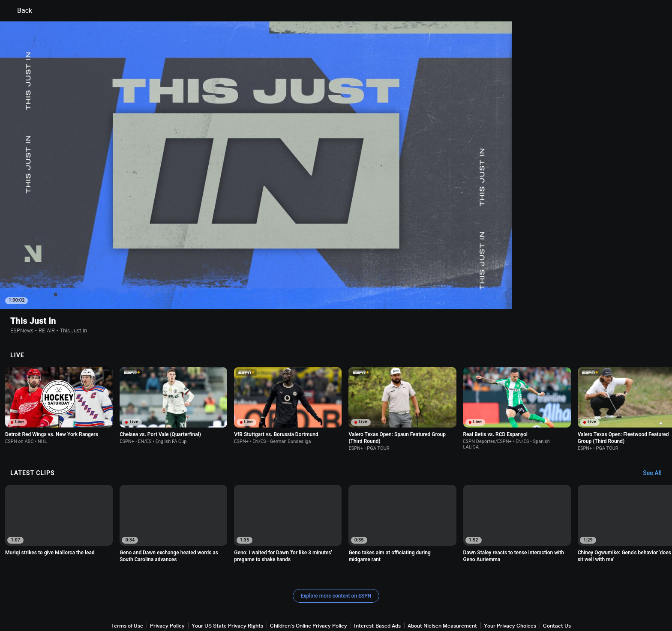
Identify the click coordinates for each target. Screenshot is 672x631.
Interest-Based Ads (377, 591)
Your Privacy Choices (510, 591)
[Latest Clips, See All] (656, 438)
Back (19, 11)
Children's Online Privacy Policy (309, 591)
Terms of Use (127, 591)
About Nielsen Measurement (442, 591)
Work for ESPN (186, 598)
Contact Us (557, 591)
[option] (59, 486)
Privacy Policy (167, 591)
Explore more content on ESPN (336, 561)
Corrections (225, 598)
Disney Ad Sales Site (136, 598)
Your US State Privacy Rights (227, 591)
